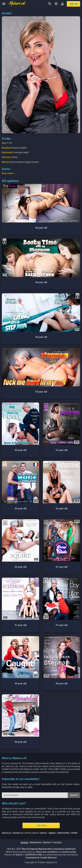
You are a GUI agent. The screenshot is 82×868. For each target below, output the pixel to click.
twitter (74, 833)
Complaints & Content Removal (41, 858)
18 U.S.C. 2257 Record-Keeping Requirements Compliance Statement (41, 849)
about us (6, 833)
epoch (43, 833)
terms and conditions (47, 852)
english (24, 842)
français (57, 842)
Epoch (19, 855)
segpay (52, 833)
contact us (18, 833)
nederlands (35, 842)
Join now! (41, 825)
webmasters (63, 833)
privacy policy (69, 852)
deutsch (47, 842)
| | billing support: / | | (40, 833)
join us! (73, 4)
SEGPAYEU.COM (33, 855)
